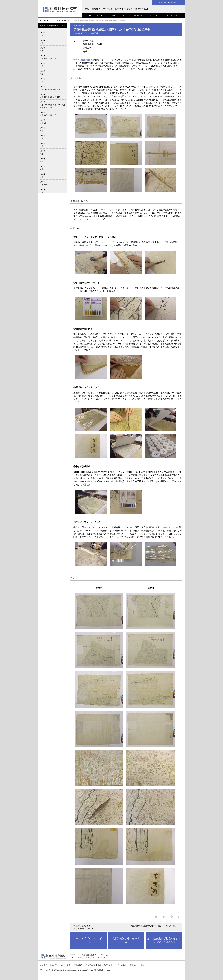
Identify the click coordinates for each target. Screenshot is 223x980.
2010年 (42, 94)
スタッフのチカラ (172, 15)
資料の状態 (88, 41)
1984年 (42, 182)
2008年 (42, 112)
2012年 (42, 79)
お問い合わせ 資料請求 (168, 3)
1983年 (42, 190)
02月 (41, 89)
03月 (41, 58)
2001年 (42, 143)
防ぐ (124, 15)
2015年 (42, 56)
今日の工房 (153, 15)
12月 (54, 58)
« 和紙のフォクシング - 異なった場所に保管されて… (85, 927)
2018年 (42, 40)
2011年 (42, 87)
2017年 (42, 48)
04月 (41, 66)
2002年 (42, 136)
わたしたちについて (97, 15)
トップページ (45, 21)
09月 (63, 105)
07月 (41, 82)
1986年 (42, 174)
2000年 (42, 151)
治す (114, 15)
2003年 (42, 128)
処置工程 (87, 48)
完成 (85, 51)
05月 (50, 89)
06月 (41, 51)
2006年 (42, 120)
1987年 (42, 167)
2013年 (42, 71)
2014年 (42, 63)
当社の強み (138, 15)
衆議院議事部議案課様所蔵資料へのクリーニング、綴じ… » (155, 926)
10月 (46, 58)
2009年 (42, 102)
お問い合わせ (121, 965)
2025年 (42, 33)
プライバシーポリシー (139, 965)
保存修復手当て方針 (93, 44)
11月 (41, 35)
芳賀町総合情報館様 (83, 60)
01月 (41, 43)
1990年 (42, 159)
